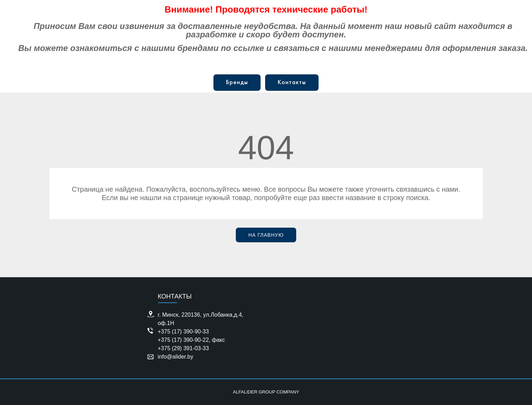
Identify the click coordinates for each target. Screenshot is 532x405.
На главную (266, 235)
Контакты (292, 83)
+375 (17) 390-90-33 (183, 332)
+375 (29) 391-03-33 (183, 348)
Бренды (237, 83)
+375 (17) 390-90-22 (183, 340)
